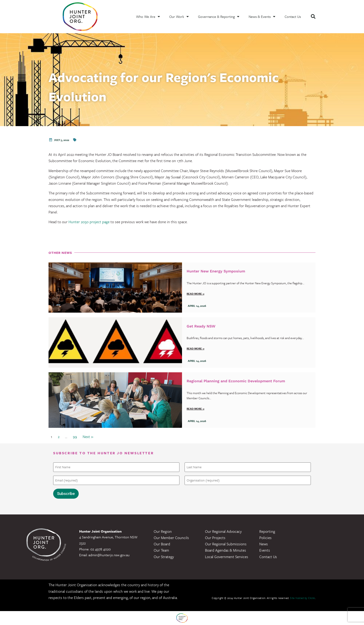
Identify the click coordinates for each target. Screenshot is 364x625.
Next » (88, 437)
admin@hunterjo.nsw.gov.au (109, 555)
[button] (313, 16)
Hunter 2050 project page (89, 222)
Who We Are (148, 16)
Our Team (161, 550)
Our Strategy (164, 557)
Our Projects (215, 538)
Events (265, 550)
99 (75, 437)
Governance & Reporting (219, 16)
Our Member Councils (171, 538)
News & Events (262, 16)
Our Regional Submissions (226, 544)
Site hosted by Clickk (302, 598)
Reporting (267, 531)
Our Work (179, 16)
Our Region (163, 531)
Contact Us (293, 16)
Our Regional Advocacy (223, 531)
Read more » (195, 294)
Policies (265, 538)
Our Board (162, 544)
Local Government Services (227, 557)
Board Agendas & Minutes (226, 550)
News (264, 544)
